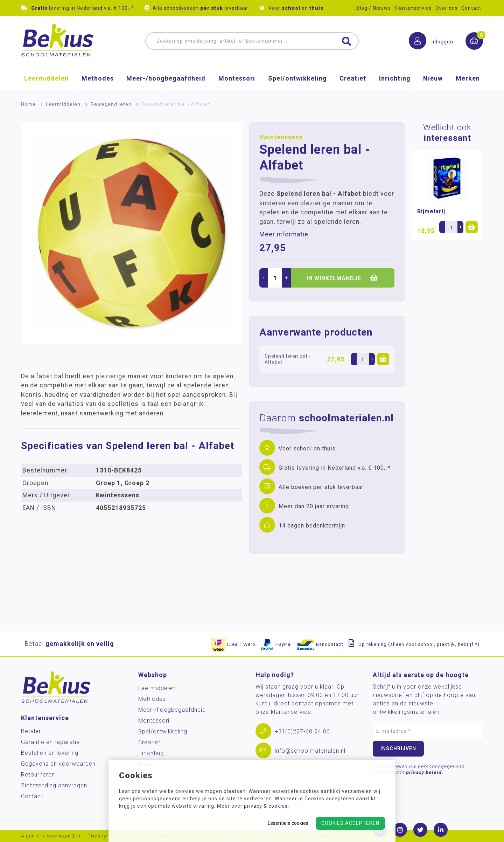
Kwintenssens (281, 137)
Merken (468, 79)
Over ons (447, 8)
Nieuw (433, 79)
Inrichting (395, 79)
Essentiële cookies (288, 823)
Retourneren (38, 775)
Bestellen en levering (50, 753)
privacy (253, 806)
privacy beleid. (424, 772)
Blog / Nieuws (374, 8)
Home (28, 104)
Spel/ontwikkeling (297, 79)
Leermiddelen (46, 79)
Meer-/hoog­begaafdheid (166, 79)
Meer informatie (284, 234)
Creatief (353, 79)
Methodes (98, 79)
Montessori (237, 79)
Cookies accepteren (350, 823)
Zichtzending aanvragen (54, 785)
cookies (278, 806)
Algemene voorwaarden (51, 836)
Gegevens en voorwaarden (58, 764)
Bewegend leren (111, 104)
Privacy (97, 836)
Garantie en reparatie (50, 742)
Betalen (31, 731)
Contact (471, 8)
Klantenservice (413, 8)
